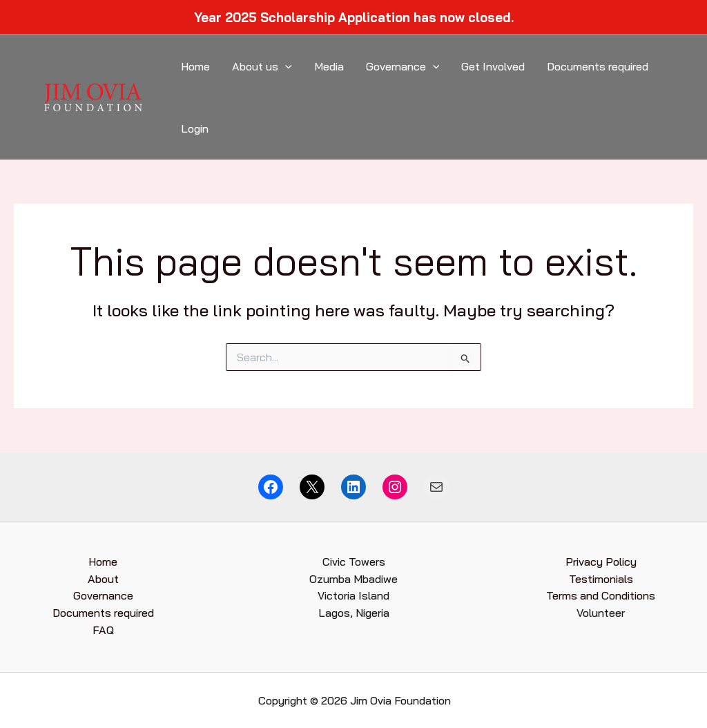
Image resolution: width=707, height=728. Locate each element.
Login (195, 128)
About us (262, 66)
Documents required (598, 66)
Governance (403, 66)
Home (195, 66)
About (103, 579)
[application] (285, 66)
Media (329, 66)
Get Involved (493, 66)
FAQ (103, 630)
